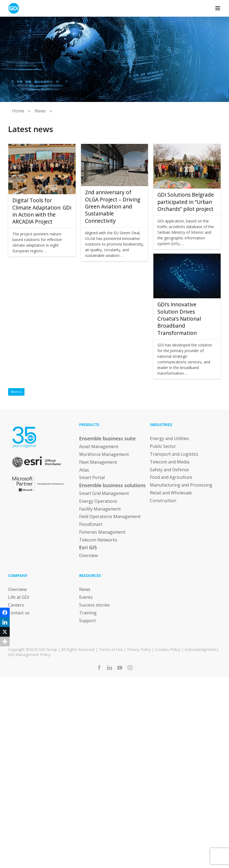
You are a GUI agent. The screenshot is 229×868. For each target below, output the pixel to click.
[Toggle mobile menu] (218, 8)
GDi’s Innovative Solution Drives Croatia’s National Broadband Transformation (179, 319)
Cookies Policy (168, 649)
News (40, 111)
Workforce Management (104, 454)
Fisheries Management (102, 532)
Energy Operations (98, 501)
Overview (88, 555)
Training (88, 613)
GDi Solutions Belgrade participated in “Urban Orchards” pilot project (186, 202)
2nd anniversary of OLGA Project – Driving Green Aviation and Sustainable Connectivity (113, 206)
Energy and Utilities (170, 438)
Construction (163, 501)
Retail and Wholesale (171, 493)
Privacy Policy (139, 649)
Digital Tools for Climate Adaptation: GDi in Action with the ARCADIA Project (42, 211)
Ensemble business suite (107, 438)
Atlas (84, 470)
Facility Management (100, 509)
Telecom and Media (170, 462)
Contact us (19, 613)
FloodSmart (91, 524)
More (16, 392)
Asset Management (99, 447)
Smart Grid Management (104, 493)
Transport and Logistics (174, 454)
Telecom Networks (98, 540)
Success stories (94, 605)
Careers (16, 605)
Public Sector (163, 446)
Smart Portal (92, 477)
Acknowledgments (201, 649)
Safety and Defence (169, 469)
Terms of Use (111, 649)
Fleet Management (98, 462)
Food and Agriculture (171, 477)
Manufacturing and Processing (181, 485)
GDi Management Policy (29, 655)
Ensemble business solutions (112, 485)
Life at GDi (19, 597)
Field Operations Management (110, 516)
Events (86, 597)
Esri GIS (88, 547)
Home (18, 111)
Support (87, 620)
